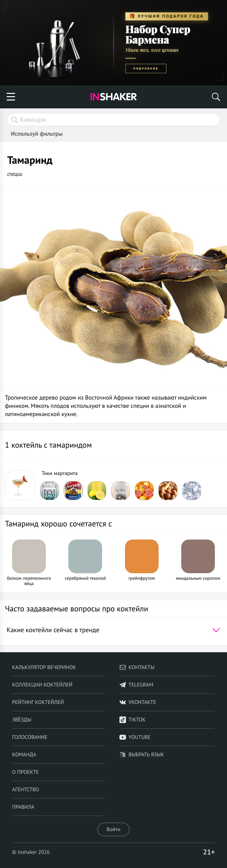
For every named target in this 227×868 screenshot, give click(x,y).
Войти (113, 829)
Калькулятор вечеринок (44, 667)
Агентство (26, 790)
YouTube (135, 737)
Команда (24, 755)
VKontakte (138, 702)
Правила (23, 807)
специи (15, 174)
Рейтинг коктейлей (38, 702)
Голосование (30, 737)
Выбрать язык (142, 755)
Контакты (137, 667)
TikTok (133, 720)
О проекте (25, 772)
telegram (136, 685)
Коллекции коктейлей (42, 685)
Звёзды (22, 720)
